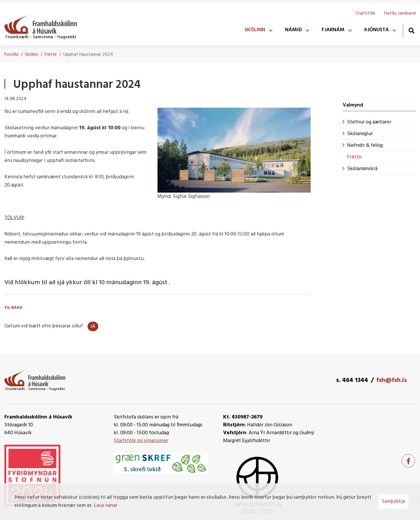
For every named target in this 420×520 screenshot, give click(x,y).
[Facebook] (408, 461)
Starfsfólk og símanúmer (141, 441)
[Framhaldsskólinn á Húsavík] (43, 26)
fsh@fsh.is (392, 380)
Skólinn (32, 55)
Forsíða (11, 55)
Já (93, 327)
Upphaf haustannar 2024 (88, 55)
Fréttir (51, 55)
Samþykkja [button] (393, 501)
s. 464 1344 (352, 380)
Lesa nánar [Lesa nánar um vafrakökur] (106, 506)
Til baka (13, 308)
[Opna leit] (411, 30)
